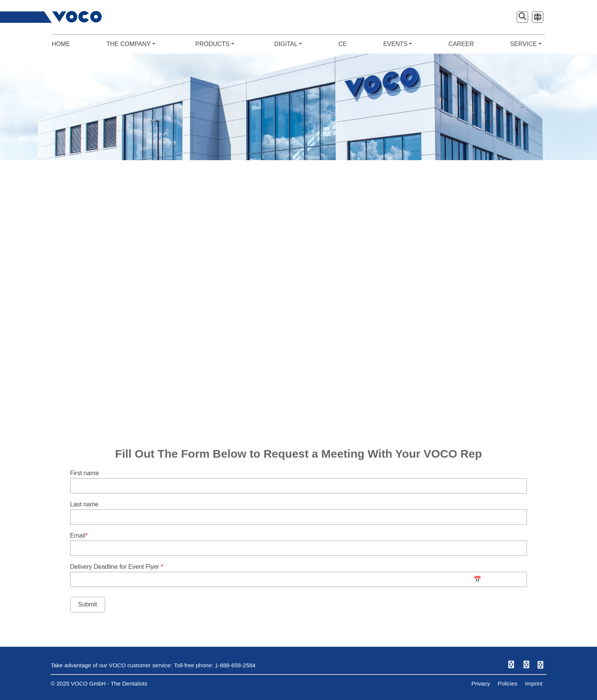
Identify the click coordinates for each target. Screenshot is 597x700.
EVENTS (397, 44)
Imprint (534, 683)
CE (343, 44)
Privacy (481, 683)
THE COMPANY (131, 44)
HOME (61, 44)
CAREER (461, 44)
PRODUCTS (215, 44)
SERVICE (526, 44)
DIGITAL (288, 44)
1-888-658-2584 (235, 665)
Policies (508, 683)
